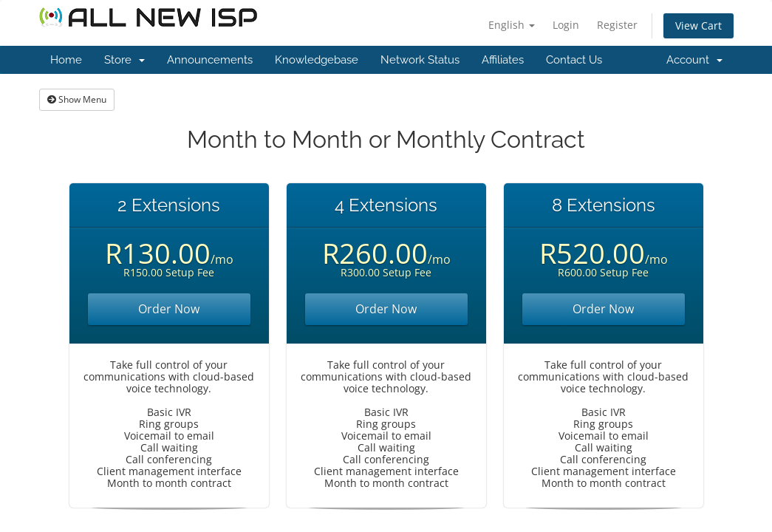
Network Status (420, 60)
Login (566, 25)
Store (124, 60)
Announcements (210, 60)
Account (694, 60)
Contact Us (574, 60)
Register (617, 25)
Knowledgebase (317, 60)
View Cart (698, 25)
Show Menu (77, 99)
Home (66, 60)
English (512, 25)
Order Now (169, 309)
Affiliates (503, 60)
